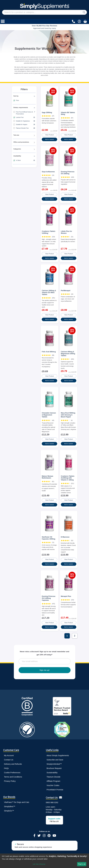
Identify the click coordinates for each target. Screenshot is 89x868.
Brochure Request (54, 766)
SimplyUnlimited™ (54, 761)
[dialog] (45, 861)
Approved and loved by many (45, 27)
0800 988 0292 (52, 800)
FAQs (6, 766)
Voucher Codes (53, 783)
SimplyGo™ (9, 808)
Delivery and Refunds (13, 761)
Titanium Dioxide (54, 774)
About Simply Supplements (58, 753)
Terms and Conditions (13, 774)
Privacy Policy (10, 778)
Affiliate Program (53, 778)
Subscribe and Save (55, 757)
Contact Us (9, 757)
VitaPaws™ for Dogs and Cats (17, 799)
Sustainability (52, 770)
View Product (49, 135)
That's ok (82, 864)
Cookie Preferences (12, 770)
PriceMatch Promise (55, 787)
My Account (9, 753)
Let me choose (39, 864)
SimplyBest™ (10, 804)
